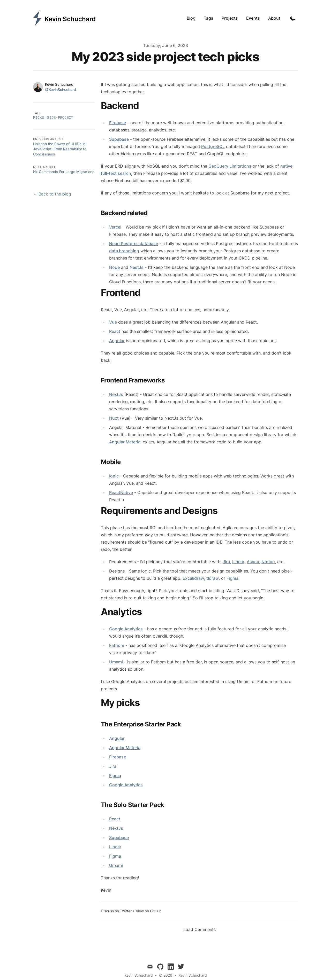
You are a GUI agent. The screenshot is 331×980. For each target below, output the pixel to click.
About (274, 18)
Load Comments (200, 929)
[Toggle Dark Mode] (293, 18)
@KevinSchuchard (61, 89)
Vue (113, 322)
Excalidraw (193, 578)
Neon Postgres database (134, 244)
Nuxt (114, 418)
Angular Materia (125, 442)
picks (39, 118)
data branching (124, 251)
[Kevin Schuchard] (64, 18)
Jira (226, 562)
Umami (116, 662)
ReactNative (121, 492)
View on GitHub (149, 911)
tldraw (213, 578)
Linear (238, 562)
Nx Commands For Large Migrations (64, 172)
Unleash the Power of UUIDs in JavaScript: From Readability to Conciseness (60, 149)
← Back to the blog (52, 194)
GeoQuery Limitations (230, 166)
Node (114, 267)
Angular (117, 341)
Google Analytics (126, 629)
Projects (230, 18)
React (115, 331)
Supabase (119, 139)
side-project (60, 118)
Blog (191, 18)
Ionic (114, 476)
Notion (268, 562)
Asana (253, 562)
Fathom (117, 645)
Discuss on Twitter (116, 911)
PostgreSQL (213, 146)
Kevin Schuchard (193, 975)
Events (253, 18)
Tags (209, 18)
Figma (232, 578)
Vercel (115, 227)
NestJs (137, 267)
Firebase (118, 123)
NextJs (116, 394)
